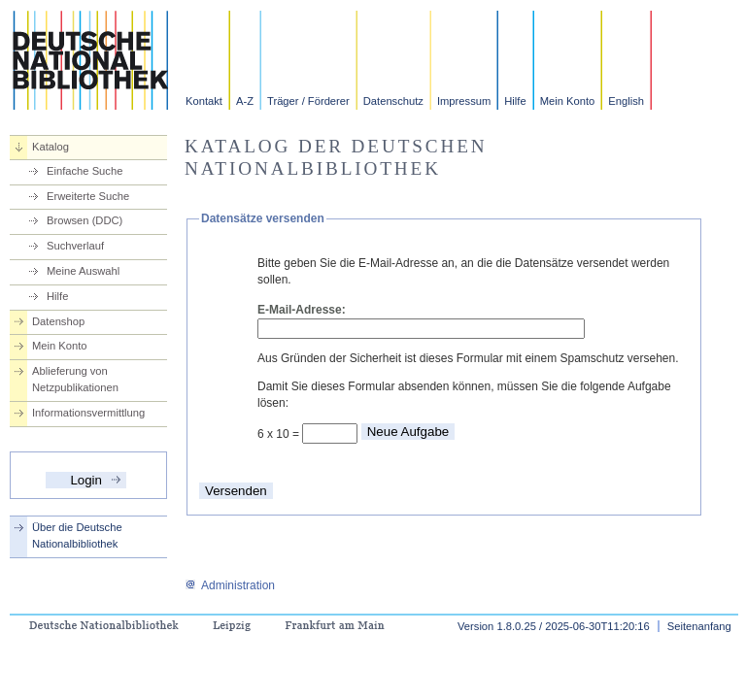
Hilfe (515, 101)
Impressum (464, 101)
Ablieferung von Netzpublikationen (75, 379)
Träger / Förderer (308, 101)
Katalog (51, 147)
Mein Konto (568, 101)
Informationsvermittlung (88, 413)
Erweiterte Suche (88, 196)
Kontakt (204, 101)
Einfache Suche (85, 171)
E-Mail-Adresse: (302, 310)
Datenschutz (393, 101)
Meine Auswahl (83, 271)
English (626, 101)
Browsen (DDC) (85, 220)
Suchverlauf (75, 246)
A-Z (245, 101)
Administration (230, 585)
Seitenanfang (699, 626)
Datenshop (58, 321)
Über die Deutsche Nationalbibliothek (77, 535)
